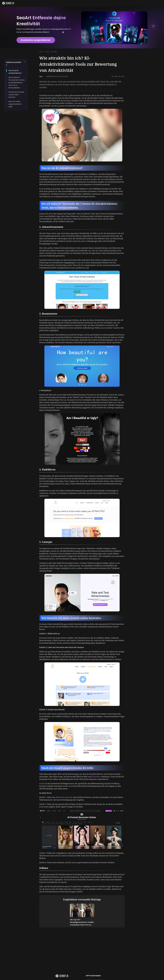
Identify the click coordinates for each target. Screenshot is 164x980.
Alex (41, 76)
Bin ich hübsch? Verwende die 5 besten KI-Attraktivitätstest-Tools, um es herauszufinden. (17, 82)
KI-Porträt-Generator (64, 797)
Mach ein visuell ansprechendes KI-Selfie (15, 104)
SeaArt (42, 784)
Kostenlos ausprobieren (36, 40)
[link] (41, 52)
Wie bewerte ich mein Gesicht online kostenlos (16, 95)
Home (41, 52)
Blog (47, 52)
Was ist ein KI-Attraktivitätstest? (15, 72)
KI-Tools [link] (54, 52)
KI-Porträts (96, 777)
